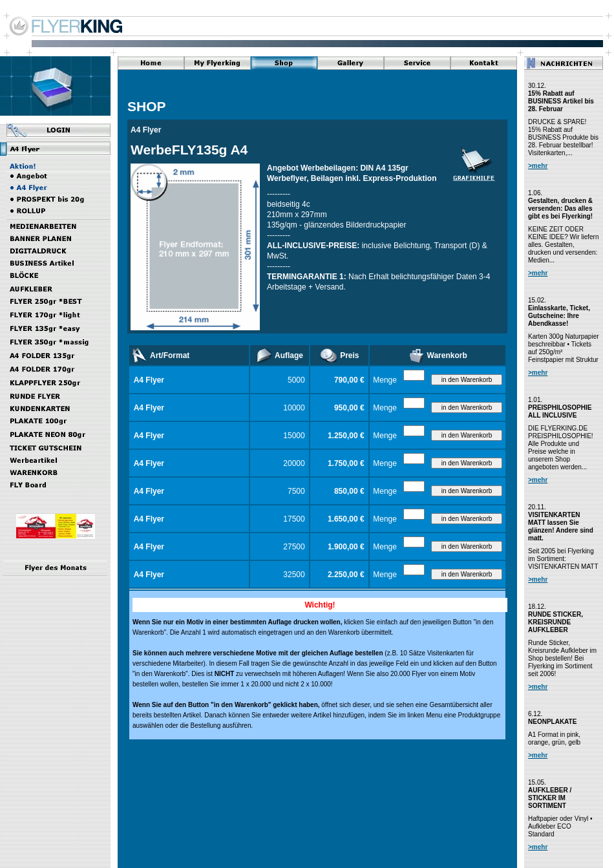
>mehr (538, 166)
